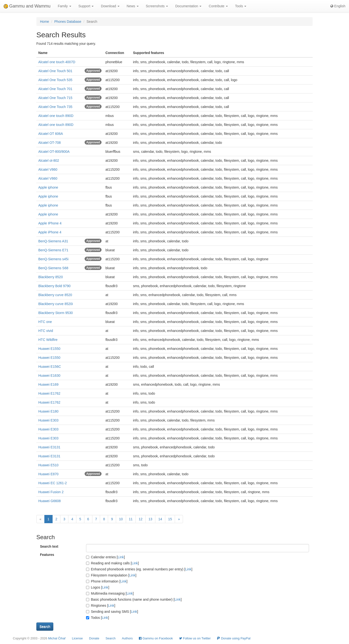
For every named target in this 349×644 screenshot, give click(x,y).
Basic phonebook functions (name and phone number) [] (134, 599)
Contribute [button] (218, 6)
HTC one (45, 322)
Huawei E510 (48, 465)
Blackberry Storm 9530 (56, 313)
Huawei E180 (48, 411)
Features (47, 555)
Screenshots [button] (157, 6)
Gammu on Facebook (156, 638)
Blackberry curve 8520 (55, 295)
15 (170, 519)
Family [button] (64, 6)
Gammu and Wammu (27, 6)
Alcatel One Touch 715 (55, 98)
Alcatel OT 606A (51, 134)
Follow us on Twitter (195, 638)
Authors (127, 638)
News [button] (133, 6)
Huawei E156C (50, 367)
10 (121, 519)
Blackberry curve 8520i (56, 304)
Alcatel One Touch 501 (55, 71)
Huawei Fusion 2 (51, 492)
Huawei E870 (48, 474)
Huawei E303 (48, 420)
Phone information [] (107, 581)
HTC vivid (46, 331)
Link (121, 557)
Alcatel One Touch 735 (55, 107)
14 (160, 519)
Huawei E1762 (49, 393)
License (77, 638)
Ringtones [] (101, 606)
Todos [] (98, 618)
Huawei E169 (48, 384)
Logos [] (98, 587)
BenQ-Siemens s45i (53, 259)
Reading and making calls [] (112, 563)
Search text (49, 546)
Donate (94, 638)
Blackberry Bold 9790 (54, 286)
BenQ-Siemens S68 (53, 268)
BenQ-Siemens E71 (53, 250)
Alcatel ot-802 (49, 161)
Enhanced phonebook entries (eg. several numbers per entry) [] (139, 569)
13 (151, 519)
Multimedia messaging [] (110, 593)
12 (141, 519)
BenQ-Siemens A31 (53, 241)
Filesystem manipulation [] (111, 575)
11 (131, 519)
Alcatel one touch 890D (56, 116)
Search (110, 638)
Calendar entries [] (105, 557)
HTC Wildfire (48, 340)
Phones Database (68, 22)
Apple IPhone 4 (50, 223)
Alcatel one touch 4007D (57, 62)
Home (44, 22)
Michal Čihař (57, 638)
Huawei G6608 (50, 501)
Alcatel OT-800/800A (54, 152)
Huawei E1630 (49, 376)
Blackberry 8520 (51, 277)
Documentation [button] (188, 6)
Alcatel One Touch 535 (55, 80)
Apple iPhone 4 (50, 232)
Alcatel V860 (48, 169)
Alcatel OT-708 (50, 143)
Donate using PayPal (234, 638)
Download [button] (110, 6)
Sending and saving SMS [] (112, 612)
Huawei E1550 (49, 349)
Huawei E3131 (49, 447)
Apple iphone (48, 187)
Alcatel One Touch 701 (55, 89)
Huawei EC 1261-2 (53, 483)
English (338, 6)
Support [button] (86, 6)
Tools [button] (241, 6)
